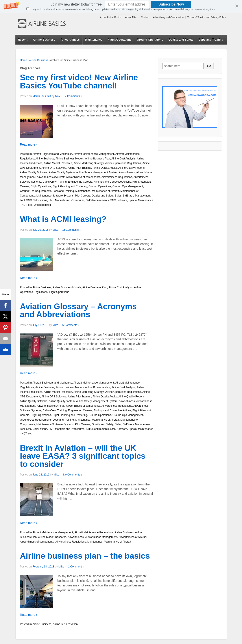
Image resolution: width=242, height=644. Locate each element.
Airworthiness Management (101, 537)
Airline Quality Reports (131, 168)
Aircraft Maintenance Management (94, 154)
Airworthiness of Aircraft (51, 177)
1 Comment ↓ (76, 567)
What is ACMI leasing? (63, 219)
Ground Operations (150, 40)
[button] (121, 6)
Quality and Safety (181, 40)
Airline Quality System (62, 172)
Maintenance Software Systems (55, 196)
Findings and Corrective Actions (112, 182)
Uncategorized (42, 205)
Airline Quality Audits (105, 168)
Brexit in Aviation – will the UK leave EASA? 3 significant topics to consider (83, 456)
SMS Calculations (37, 200)
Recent (23, 40)
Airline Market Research (58, 163)
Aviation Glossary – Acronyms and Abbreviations (78, 311)
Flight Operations (120, 40)
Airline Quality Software (34, 172)
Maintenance (94, 40)
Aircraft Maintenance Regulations (94, 532)
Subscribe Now (171, 4)
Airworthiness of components (83, 177)
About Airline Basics (111, 17)
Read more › (29, 144)
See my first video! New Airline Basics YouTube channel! (79, 82)
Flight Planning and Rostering (70, 186)
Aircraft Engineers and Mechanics (52, 154)
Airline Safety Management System (97, 172)
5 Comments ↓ (71, 325)
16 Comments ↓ (72, 230)
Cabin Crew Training (55, 182)
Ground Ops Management (128, 186)
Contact (145, 17)
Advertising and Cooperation (168, 17)
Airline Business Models (70, 159)
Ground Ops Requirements (36, 191)
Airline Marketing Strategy (89, 163)
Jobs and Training (211, 40)
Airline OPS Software (54, 168)
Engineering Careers (80, 182)
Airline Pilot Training (79, 168)
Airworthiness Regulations (117, 177)
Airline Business (44, 40)
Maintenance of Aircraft (105, 191)
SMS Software (119, 200)
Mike (58, 96)
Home (24, 60)
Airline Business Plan (98, 159)
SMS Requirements (97, 200)
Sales (118, 196)
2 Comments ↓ (73, 96)
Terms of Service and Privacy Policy (207, 17)
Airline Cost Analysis (123, 159)
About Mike (131, 17)
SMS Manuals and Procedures (67, 200)
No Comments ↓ (73, 475)
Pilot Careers (83, 196)
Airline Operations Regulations (123, 163)
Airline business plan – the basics (85, 556)
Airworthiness (70, 40)
